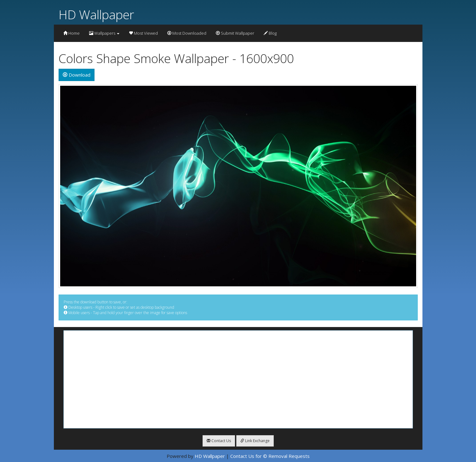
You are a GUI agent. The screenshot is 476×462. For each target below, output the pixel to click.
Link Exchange (255, 441)
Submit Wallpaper (235, 33)
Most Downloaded (187, 33)
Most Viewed (143, 33)
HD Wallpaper (96, 14)
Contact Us (219, 441)
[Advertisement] (238, 379)
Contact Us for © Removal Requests (270, 456)
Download (77, 75)
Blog (270, 33)
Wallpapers (104, 33)
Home (72, 33)
